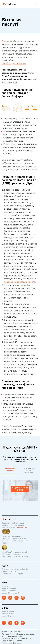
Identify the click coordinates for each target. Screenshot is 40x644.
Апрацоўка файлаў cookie (12, 636)
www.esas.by (22, 528)
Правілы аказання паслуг (12, 641)
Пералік (5, 41)
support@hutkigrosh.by (11, 593)
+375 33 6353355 (9, 591)
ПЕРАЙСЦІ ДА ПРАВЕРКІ (14, 63)
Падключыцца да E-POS (10, 469)
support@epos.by (9, 616)
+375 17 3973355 (9, 586)
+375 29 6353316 (9, 611)
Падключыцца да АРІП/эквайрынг (29, 470)
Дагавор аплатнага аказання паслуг (17, 638)
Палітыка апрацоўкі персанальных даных (19, 634)
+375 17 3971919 (8, 614)
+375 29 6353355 (9, 588)
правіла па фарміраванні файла (20, 282)
